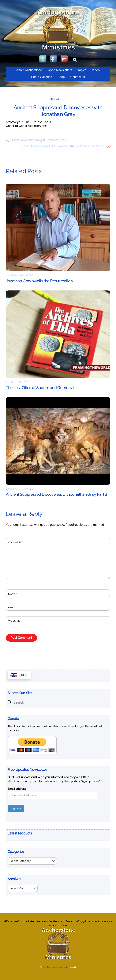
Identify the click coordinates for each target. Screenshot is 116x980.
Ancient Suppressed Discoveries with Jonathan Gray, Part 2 (56, 494)
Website (14, 621)
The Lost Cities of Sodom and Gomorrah (41, 388)
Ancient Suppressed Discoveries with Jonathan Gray (58, 111)
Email (13, 607)
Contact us (77, 77)
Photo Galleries (41, 77)
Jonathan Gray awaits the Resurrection (39, 281)
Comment (16, 542)
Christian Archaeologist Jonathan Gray (39, 140)
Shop (61, 77)
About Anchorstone (29, 70)
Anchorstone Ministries (56, 967)
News (30, 275)
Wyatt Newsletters (60, 70)
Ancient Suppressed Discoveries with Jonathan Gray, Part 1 (63, 146)
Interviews (21, 382)
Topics (82, 70)
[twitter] (43, 59)
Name (13, 594)
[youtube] (65, 59)
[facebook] (54, 59)
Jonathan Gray (15, 275)
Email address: (17, 789)
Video (96, 70)
